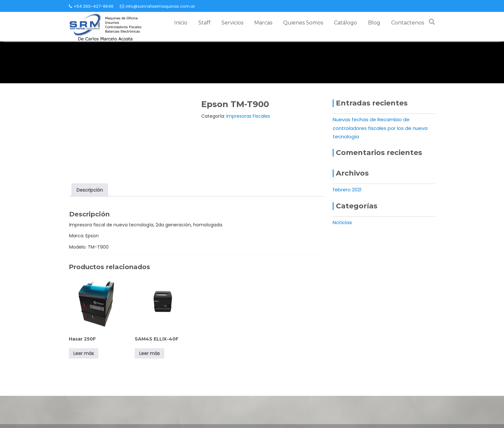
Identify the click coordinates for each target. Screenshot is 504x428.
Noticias (342, 222)
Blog (374, 23)
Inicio (181, 23)
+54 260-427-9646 (91, 6)
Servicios (232, 23)
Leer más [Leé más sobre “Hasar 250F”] (84, 353)
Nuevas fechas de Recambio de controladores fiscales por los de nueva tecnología (380, 128)
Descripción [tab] (90, 190)
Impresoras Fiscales (248, 116)
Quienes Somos (303, 23)
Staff (204, 23)
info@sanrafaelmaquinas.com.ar (157, 6)
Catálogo (346, 23)
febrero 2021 (347, 190)
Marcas (263, 23)
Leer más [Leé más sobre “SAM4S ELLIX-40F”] (149, 353)
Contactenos (408, 23)
